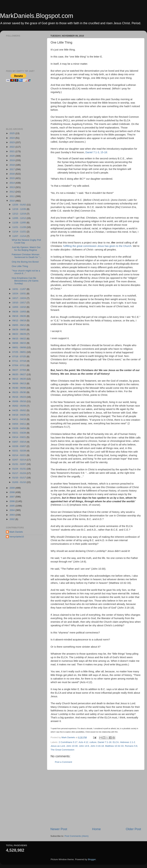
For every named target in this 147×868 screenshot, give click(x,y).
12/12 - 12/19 (19, 214)
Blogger (92, 859)
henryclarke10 (17, 537)
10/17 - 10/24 (19, 298)
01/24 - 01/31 (19, 469)
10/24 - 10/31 (19, 294)
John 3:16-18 (97, 746)
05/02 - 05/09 (19, 406)
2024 (12, 138)
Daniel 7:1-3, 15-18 (96, 152)
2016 (12, 174)
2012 (12, 192)
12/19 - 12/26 (19, 209)
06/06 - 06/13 (19, 383)
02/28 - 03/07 (19, 446)
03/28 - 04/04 (19, 428)
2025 (12, 133)
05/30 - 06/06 (19, 388)
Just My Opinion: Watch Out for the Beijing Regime (26, 249)
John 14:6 (84, 746)
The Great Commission (62, 750)
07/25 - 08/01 (19, 352)
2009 (12, 488)
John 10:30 (72, 746)
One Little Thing (20, 266)
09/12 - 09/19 (19, 320)
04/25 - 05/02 (19, 410)
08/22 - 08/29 (19, 334)
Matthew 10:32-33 (114, 746)
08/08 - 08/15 (19, 343)
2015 (12, 178)
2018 (12, 165)
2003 (12, 515)
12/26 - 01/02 (19, 205)
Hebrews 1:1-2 (128, 742)
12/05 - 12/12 (19, 218)
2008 (12, 492)
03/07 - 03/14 (19, 442)
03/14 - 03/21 (19, 437)
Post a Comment (64, 762)
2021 (12, 151)
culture (93, 742)
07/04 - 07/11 (19, 365)
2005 (12, 506)
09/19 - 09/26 (19, 316)
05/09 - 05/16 (19, 401)
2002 (12, 519)
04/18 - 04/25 (19, 415)
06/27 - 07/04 (19, 370)
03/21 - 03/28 (19, 433)
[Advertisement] (96, 798)
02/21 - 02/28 (19, 451)
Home (96, 829)
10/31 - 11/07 (19, 289)
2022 (12, 147)
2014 (12, 183)
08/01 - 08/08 (19, 347)
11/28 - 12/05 (19, 223)
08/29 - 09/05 (19, 330)
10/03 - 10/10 (19, 307)
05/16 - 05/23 (19, 397)
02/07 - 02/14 (19, 460)
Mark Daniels (16, 532)
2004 (12, 510)
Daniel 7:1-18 (104, 742)
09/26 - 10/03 (19, 312)
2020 (12, 156)
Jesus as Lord (58, 746)
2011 (12, 196)
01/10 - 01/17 (19, 478)
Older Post (133, 829)
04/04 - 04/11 (19, 424)
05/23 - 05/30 (19, 392)
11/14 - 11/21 (19, 232)
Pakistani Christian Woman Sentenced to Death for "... (27, 256)
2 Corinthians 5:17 (68, 742)
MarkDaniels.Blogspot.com (37, 16)
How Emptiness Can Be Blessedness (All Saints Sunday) (25, 281)
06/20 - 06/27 (19, 374)
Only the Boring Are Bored (25, 262)
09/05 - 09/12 (19, 325)
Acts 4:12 (83, 742)
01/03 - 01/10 (19, 482)
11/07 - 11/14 (19, 236)
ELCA (116, 742)
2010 (12, 201)
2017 (12, 169)
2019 (12, 160)
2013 (12, 187)
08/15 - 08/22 (19, 339)
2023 (12, 142)
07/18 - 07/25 (19, 356)
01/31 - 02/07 (19, 464)
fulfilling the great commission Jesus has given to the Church (97, 246)
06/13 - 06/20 (19, 379)
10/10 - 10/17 (19, 303)
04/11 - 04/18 (19, 419)
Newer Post (59, 829)
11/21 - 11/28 (19, 227)
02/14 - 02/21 (19, 455)
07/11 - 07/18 (19, 361)
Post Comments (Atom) (77, 836)
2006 (12, 501)
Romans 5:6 (131, 746)
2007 (12, 497)
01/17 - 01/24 (19, 473)
